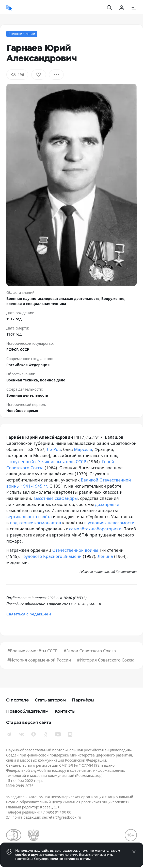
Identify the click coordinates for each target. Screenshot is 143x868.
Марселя (83, 449)
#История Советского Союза (106, 660)
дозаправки (107, 504)
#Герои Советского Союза (90, 651)
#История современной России (39, 660)
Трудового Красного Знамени (51, 556)
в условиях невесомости (109, 523)
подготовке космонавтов (35, 523)
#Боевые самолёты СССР (33, 651)
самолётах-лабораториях (95, 529)
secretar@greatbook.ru (62, 817)
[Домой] (9, 8)
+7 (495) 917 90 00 (56, 812)
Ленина (105, 556)
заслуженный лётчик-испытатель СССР (46, 462)
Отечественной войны (75, 550)
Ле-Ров (54, 449)
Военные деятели (22, 34)
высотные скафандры (55, 498)
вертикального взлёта (29, 517)
